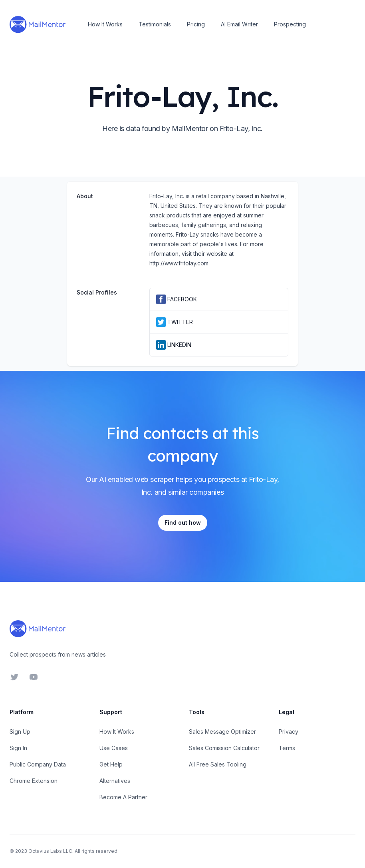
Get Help (111, 764)
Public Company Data (38, 764)
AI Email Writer (239, 24)
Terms (287, 748)
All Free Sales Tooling (218, 764)
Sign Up (20, 732)
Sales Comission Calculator (224, 748)
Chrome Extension (34, 781)
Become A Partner (123, 797)
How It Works (105, 24)
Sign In (18, 748)
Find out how (183, 523)
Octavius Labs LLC (50, 851)
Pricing (196, 24)
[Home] (38, 24)
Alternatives (115, 781)
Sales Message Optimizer (222, 732)
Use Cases (114, 748)
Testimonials (155, 24)
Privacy (289, 732)
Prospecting (290, 24)
